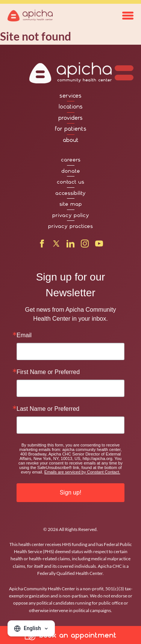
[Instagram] (85, 245)
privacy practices (70, 226)
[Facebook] (42, 245)
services (70, 96)
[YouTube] (99, 245)
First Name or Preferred (48, 372)
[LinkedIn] (70, 245)
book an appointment (71, 635)
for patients (71, 129)
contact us (70, 182)
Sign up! (70, 492)
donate (71, 171)
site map (71, 204)
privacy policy (71, 215)
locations (71, 107)
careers (71, 160)
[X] (56, 245)
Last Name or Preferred (48, 409)
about (71, 140)
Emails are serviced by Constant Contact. (82, 472)
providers (70, 118)
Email (24, 335)
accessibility (70, 193)
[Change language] (31, 628)
